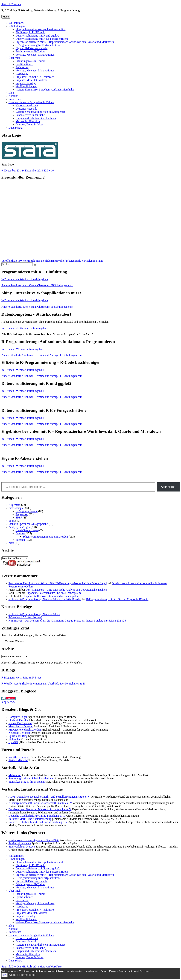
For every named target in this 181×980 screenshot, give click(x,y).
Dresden (20, 533)
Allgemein (14, 505)
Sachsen (20, 540)
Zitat (11, 543)
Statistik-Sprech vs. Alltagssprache (28, 524)
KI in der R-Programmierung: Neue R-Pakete (34, 614)
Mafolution (15, 775)
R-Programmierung (27, 511)
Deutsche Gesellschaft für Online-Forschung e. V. (37, 816)
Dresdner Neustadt (26, 109)
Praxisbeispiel (16, 508)
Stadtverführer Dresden (22, 847)
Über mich (14, 58)
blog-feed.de (8, 702)
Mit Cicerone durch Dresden (25, 730)
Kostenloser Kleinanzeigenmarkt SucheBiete (34, 840)
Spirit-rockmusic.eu (20, 843)
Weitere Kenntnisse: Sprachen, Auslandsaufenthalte (45, 90)
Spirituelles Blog (18, 736)
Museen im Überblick (28, 121)
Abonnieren (168, 487)
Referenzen (22, 67)
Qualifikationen (24, 64)
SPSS (19, 518)
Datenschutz (15, 128)
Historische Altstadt (27, 105)
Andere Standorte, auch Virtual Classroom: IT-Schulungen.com (37, 285)
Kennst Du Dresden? (20, 723)
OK (5, 975)
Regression (22, 514)
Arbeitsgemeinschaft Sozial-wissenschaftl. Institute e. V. (40, 803)
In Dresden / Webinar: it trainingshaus (23, 349)
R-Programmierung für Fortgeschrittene (38, 45)
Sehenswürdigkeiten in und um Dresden (45, 537)
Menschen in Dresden (21, 726)
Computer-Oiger (18, 717)
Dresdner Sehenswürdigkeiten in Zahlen (31, 102)
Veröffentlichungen (26, 86)
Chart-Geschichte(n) (27, 530)
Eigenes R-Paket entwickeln (31, 48)
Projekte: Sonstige (26, 83)
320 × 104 (49, 171)
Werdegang (22, 74)
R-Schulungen (17, 26)
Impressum (15, 99)
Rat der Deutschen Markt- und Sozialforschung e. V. (38, 822)
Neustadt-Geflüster (19, 733)
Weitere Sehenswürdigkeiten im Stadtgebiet (40, 112)
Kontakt (13, 96)
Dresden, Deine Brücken (30, 124)
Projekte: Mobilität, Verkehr (31, 80)
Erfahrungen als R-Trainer (30, 51)
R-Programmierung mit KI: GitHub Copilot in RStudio (117, 599)
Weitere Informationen (22, 975)
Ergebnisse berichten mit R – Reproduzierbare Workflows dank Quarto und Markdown (65, 42)
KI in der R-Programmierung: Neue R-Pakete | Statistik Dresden (45, 599)
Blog (11, 93)
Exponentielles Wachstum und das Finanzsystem (53, 593)
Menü (6, 17)
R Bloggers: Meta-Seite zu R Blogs (21, 678)
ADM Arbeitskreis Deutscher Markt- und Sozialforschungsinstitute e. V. (49, 797)
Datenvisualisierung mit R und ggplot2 (38, 36)
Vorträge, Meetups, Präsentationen (35, 55)
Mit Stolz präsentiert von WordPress (42, 967)
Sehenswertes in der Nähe (30, 115)
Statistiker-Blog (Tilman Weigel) (27, 782)
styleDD (13, 742)
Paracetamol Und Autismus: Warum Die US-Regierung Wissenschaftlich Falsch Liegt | (58, 583)
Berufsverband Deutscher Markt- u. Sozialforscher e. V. (40, 809)
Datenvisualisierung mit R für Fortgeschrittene (42, 39)
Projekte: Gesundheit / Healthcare (35, 77)
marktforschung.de (19, 757)
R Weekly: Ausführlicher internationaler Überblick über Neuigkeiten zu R (43, 684)
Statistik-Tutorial (18, 760)
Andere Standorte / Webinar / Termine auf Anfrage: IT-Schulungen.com (42, 355)
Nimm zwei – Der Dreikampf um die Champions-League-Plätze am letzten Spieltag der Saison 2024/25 (67, 621)
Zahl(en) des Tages (19, 527)
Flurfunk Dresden (18, 720)
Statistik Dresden (11, 4)
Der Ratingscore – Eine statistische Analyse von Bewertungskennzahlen (66, 590)
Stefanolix (14, 739)
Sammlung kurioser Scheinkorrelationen (31, 778)
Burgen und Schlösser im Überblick (36, 118)
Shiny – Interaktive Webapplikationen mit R (40, 29)
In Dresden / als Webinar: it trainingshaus (25, 279)
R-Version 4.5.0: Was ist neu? (25, 617)
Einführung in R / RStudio (30, 32)
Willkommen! (16, 23)
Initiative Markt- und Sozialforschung (30, 819)
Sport (12, 521)
